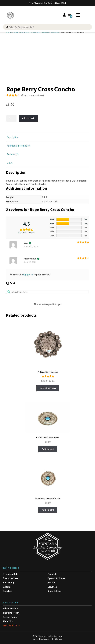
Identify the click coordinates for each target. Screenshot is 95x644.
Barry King (8, 583)
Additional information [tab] (18, 146)
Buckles (52, 583)
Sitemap (58, 639)
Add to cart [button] (48, 449)
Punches (8, 591)
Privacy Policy (10, 609)
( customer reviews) (33, 95)
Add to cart (28, 118)
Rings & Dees (55, 591)
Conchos (52, 587)
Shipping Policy (11, 613)
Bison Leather (11, 578)
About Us (8, 621)
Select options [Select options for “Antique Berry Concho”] (48, 388)
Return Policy (10, 617)
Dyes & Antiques (56, 578)
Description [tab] (13, 137)
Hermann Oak (10, 574)
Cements (52, 574)
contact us (10, 625)
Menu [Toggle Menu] (78, 15)
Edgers (7, 587)
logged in (28, 275)
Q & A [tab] (10, 163)
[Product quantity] (11, 118)
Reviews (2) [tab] (13, 154)
